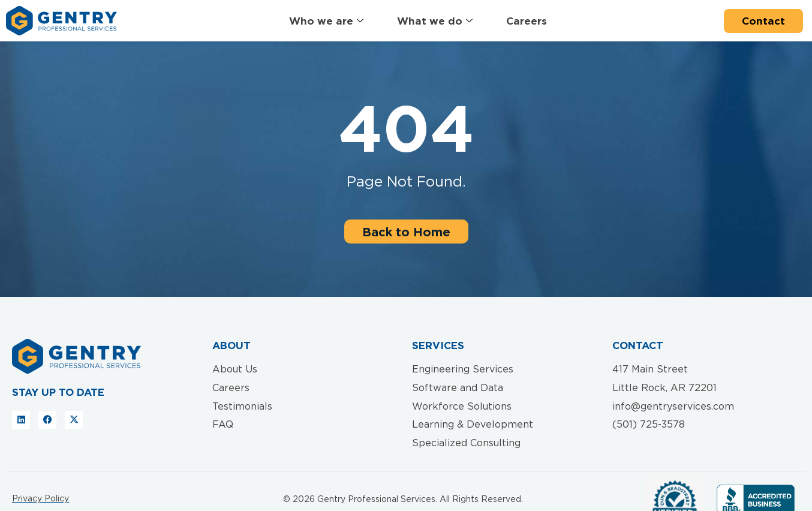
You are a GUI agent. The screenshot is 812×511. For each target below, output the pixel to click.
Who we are (326, 21)
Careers (527, 21)
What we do (435, 21)
